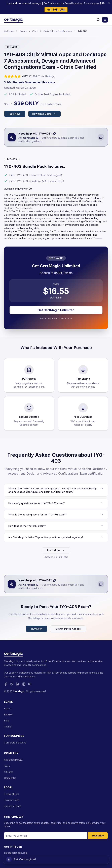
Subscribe (98, 836)
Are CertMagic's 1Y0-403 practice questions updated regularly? (56, 537)
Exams (23, 31)
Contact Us (10, 778)
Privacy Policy (12, 800)
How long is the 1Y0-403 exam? (56, 526)
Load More (56, 550)
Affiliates (9, 772)
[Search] (98, 20)
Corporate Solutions (15, 743)
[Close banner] (109, 3)
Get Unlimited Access (68, 629)
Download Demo (44, 114)
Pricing (8, 727)
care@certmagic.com (16, 853)
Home (9, 31)
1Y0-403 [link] (82, 31)
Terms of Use (11, 794)
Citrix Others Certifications (58, 31)
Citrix (35, 31)
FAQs (7, 766)
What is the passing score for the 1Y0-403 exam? (56, 514)
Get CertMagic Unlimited (56, 310)
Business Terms (13, 806)
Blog (7, 721)
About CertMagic (13, 760)
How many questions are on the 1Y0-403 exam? (56, 503)
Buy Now (15, 114)
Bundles (8, 715)
